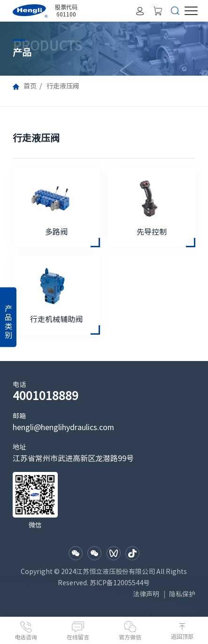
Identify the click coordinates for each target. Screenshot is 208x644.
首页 (30, 86)
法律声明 (146, 594)
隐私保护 (182, 594)
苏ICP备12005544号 (120, 583)
